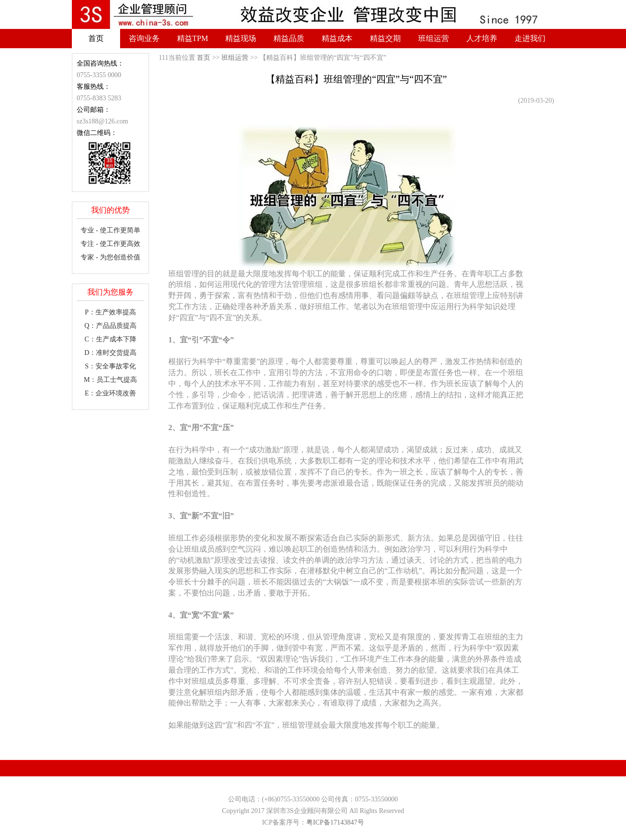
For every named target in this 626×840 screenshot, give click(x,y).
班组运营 (434, 38)
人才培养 (482, 38)
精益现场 (241, 38)
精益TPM (193, 38)
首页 (96, 38)
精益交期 (385, 38)
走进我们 (530, 38)
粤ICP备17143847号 (335, 822)
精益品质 (289, 38)
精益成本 (337, 38)
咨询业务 (144, 38)
